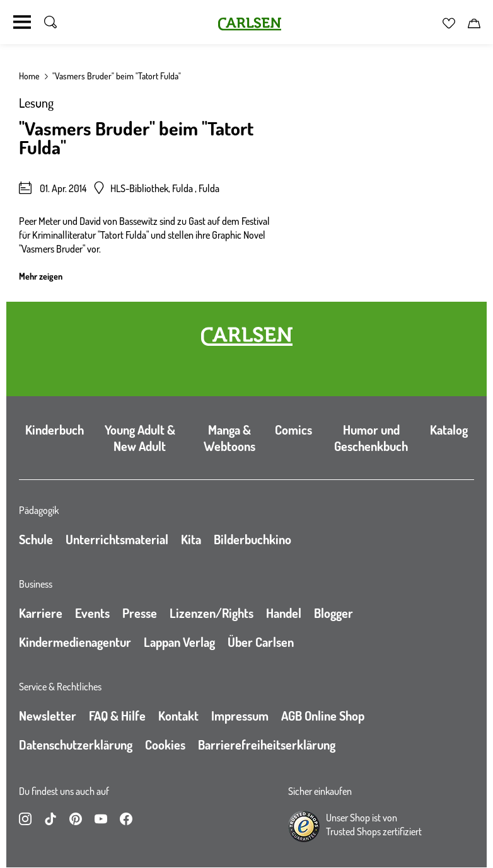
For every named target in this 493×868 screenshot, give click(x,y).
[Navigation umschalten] (22, 22)
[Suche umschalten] (50, 22)
